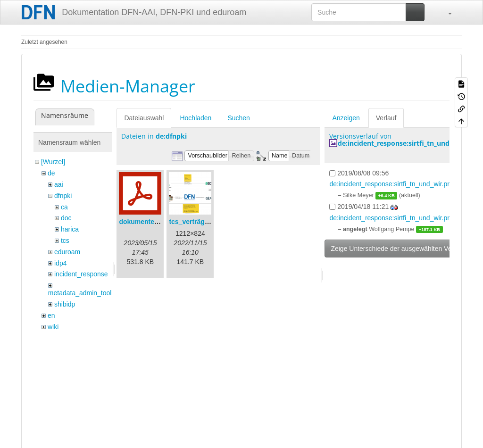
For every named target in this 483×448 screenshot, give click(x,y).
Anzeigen (346, 118)
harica (70, 229)
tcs (65, 241)
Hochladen (196, 118)
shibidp (65, 304)
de (51, 173)
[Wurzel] (53, 162)
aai (59, 184)
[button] (445, 12)
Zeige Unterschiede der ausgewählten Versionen (402, 249)
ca (64, 207)
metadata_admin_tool (80, 293)
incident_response (81, 274)
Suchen (238, 118)
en (51, 315)
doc (66, 218)
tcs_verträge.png (196, 222)
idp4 (60, 263)
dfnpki (63, 196)
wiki (53, 327)
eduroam (67, 252)
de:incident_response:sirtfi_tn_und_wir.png (407, 143)
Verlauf (386, 118)
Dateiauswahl (144, 118)
